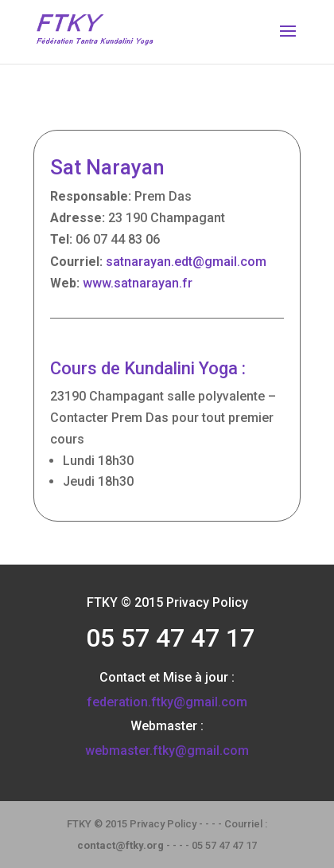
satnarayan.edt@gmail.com (186, 262)
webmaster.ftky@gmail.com (167, 751)
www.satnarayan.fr (138, 283)
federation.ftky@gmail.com (167, 702)
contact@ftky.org (120, 845)
